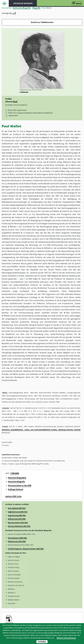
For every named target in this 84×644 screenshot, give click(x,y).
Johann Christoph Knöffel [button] (65, 307)
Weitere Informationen (66, 638)
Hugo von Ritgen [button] (52, 156)
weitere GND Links (13, 496)
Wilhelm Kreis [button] (9, 316)
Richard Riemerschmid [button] (31, 316)
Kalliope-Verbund (16, 489)
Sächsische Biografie (22, 8)
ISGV (4, 3)
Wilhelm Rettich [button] (70, 359)
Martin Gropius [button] (36, 165)
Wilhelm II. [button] (48, 248)
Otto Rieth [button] (8, 362)
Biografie (36, 8)
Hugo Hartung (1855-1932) (17, 515)
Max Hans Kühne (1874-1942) (18, 522)
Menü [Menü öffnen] (79, 3)
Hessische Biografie (16, 481)
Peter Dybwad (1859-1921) (17, 508)
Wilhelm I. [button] (14, 227)
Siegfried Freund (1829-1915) (18, 512)
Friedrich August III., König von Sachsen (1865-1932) (26, 548)
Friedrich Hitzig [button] (55, 162)
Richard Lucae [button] (36, 162)
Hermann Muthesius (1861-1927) (19, 526)
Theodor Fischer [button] (53, 359)
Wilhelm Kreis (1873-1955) (17, 519)
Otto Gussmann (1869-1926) (17, 538)
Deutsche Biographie (17, 478)
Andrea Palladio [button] (31, 184)
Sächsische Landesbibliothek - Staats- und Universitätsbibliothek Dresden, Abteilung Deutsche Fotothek (41, 430)
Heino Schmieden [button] (57, 165)
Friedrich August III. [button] (45, 325)
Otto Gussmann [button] (73, 313)
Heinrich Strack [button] (20, 162)
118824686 (15, 473)
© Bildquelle (24, 92)
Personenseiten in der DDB (20, 485)
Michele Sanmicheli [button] (51, 184)
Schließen (42, 642)
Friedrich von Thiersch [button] (71, 211)
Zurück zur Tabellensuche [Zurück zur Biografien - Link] (42, 22)
